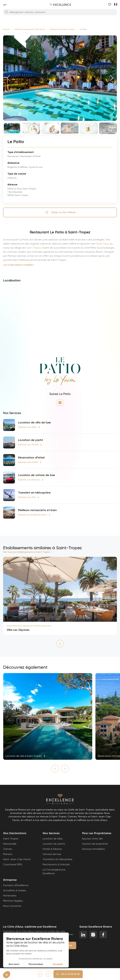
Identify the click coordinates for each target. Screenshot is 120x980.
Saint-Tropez (33, 248)
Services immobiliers (94, 849)
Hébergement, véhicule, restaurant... (26, 12)
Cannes (8, 849)
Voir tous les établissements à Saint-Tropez (26, 552)
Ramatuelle (10, 844)
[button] (8, 78)
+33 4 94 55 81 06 (68, 974)
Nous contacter (12, 906)
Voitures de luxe (52, 854)
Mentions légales (13, 901)
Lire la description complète (18, 265)
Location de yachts (54, 844)
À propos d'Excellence (16, 885)
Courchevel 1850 (13, 864)
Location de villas (53, 839)
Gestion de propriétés (95, 844)
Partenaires (10, 896)
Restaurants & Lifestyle (56, 864)
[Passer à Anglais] (115, 4)
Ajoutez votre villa (92, 839)
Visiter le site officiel (60, 212)
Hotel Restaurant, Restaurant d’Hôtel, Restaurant (29, 626)
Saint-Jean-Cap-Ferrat (17, 859)
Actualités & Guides (15, 890)
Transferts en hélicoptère (57, 859)
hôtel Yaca (102, 244)
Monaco (8, 854)
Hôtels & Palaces (52, 849)
